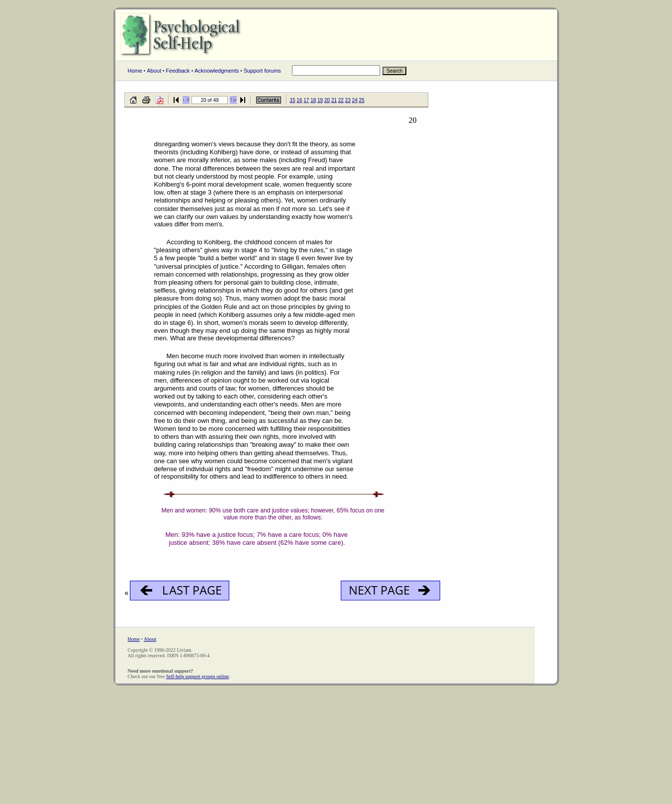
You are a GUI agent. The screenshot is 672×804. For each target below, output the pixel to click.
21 (334, 100)
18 (313, 100)
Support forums (262, 71)
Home (135, 71)
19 (320, 100)
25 (362, 100)
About (154, 71)
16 (299, 100)
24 (355, 100)
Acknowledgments (217, 71)
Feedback (178, 71)
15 (292, 100)
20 (327, 100)
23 (348, 100)
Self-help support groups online (197, 676)
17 (306, 100)
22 (341, 100)
